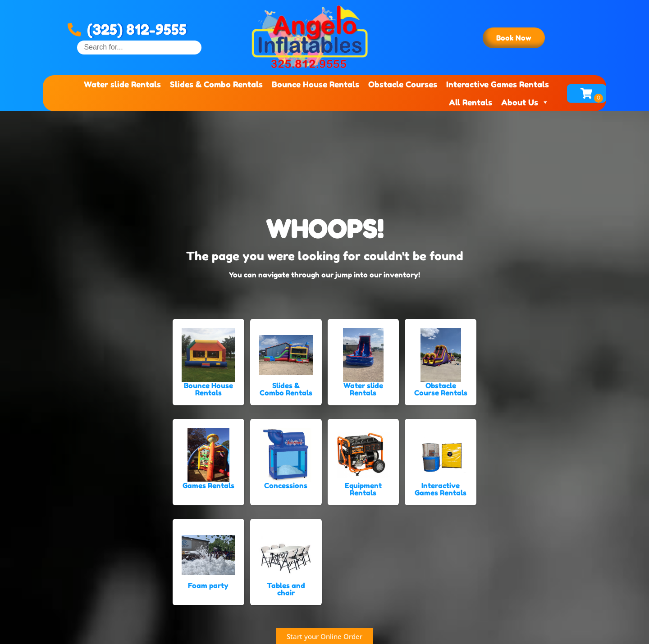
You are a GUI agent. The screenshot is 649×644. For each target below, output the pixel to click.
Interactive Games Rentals (498, 84)
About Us (525, 102)
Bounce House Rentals (315, 84)
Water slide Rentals (122, 84)
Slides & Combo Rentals (216, 84)
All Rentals (471, 102)
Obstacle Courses (403, 84)
